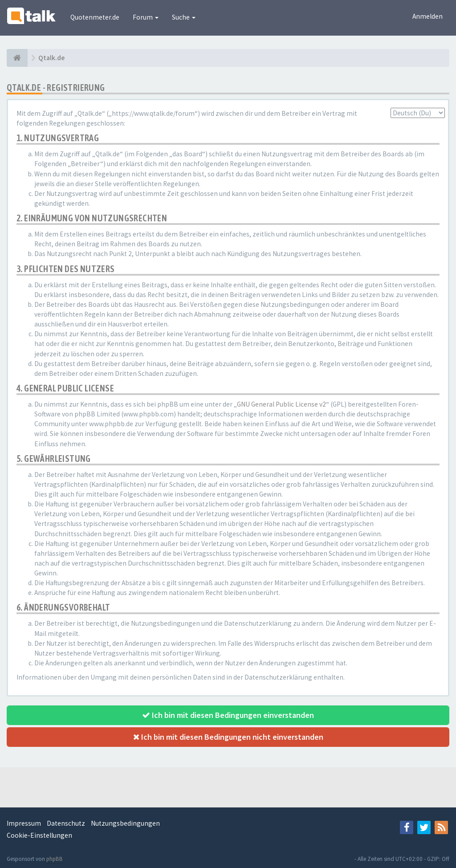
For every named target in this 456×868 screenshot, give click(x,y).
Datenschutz (66, 823)
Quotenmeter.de (95, 17)
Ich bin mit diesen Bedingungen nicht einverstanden (228, 737)
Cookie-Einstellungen (39, 835)
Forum (146, 17)
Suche (184, 17)
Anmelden (427, 16)
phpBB (55, 859)
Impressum (24, 823)
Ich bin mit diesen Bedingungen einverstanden (228, 715)
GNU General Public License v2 (281, 404)
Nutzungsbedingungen (125, 823)
